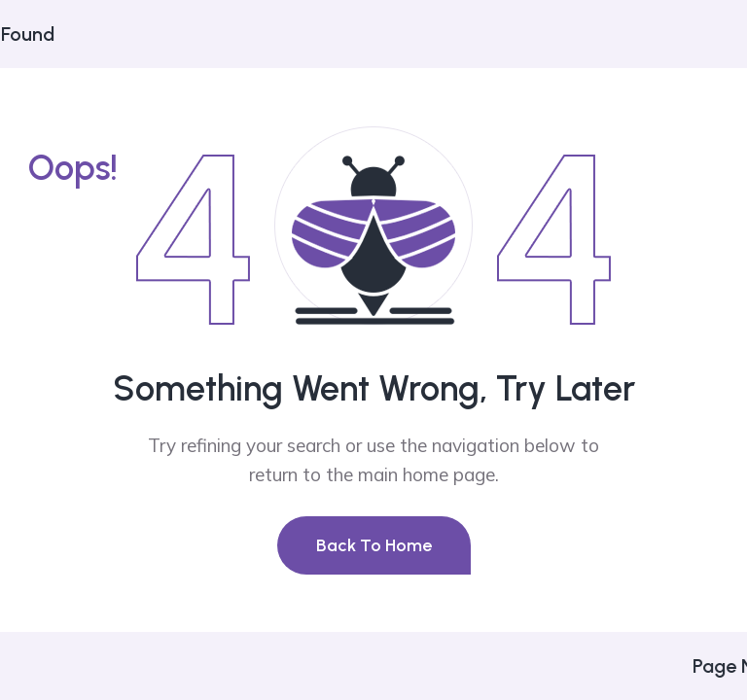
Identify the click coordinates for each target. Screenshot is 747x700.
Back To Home (374, 545)
